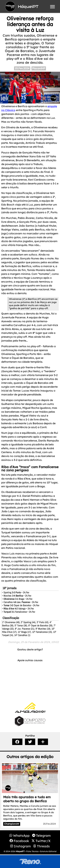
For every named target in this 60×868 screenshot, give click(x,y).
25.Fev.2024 (22, 68)
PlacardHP (39, 68)
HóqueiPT (20, 851)
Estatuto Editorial (48, 851)
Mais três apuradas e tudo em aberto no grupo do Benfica (27, 799)
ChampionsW (12, 824)
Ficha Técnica (32, 851)
